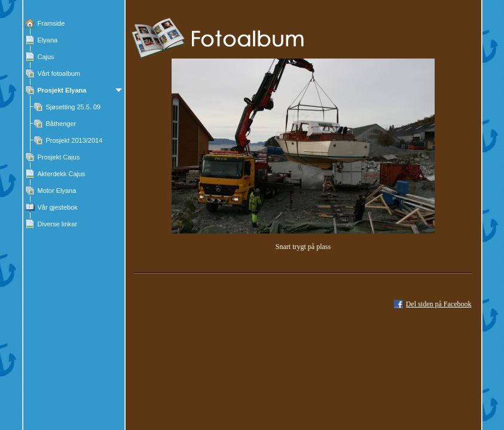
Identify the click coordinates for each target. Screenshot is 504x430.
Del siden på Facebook (439, 304)
